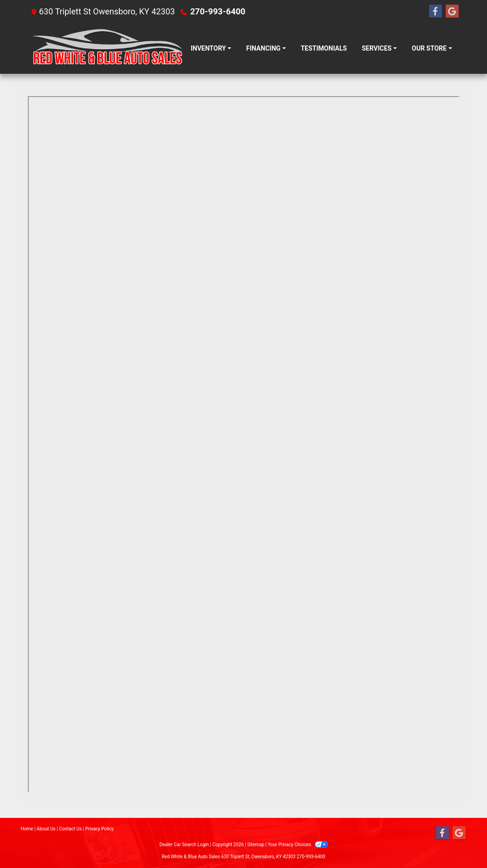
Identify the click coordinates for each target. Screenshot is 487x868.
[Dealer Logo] (106, 49)
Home (27, 829)
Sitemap (256, 845)
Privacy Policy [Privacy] (100, 829)
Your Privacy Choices (298, 845)
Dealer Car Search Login (184, 845)
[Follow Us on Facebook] (435, 12)
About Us (46, 829)
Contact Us (70, 829)
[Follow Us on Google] (452, 12)
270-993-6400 (218, 11)
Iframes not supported (244, 444)
